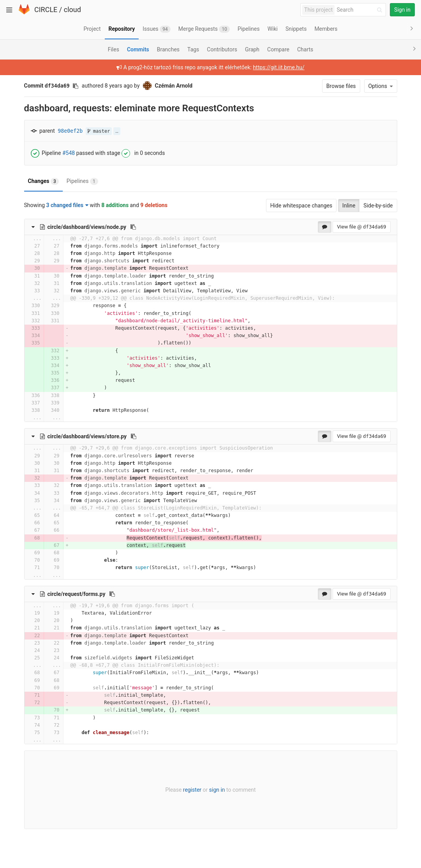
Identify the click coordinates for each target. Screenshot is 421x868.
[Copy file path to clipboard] (133, 227)
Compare (278, 49)
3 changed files (68, 205)
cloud (72, 10)
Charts (305, 49)
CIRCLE (46, 10)
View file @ (361, 227)
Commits (138, 49)
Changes (43, 181)
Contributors (222, 49)
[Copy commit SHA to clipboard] (76, 86)
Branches (168, 49)
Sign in (402, 10)
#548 (69, 153)
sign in (217, 790)
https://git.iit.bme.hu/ (278, 67)
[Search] (361, 10)
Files (114, 49)
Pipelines (82, 181)
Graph (252, 49)
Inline (349, 206)
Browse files (341, 86)
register (192, 790)
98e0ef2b (70, 131)
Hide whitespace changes (301, 206)
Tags (193, 49)
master (99, 131)
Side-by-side (378, 206)
